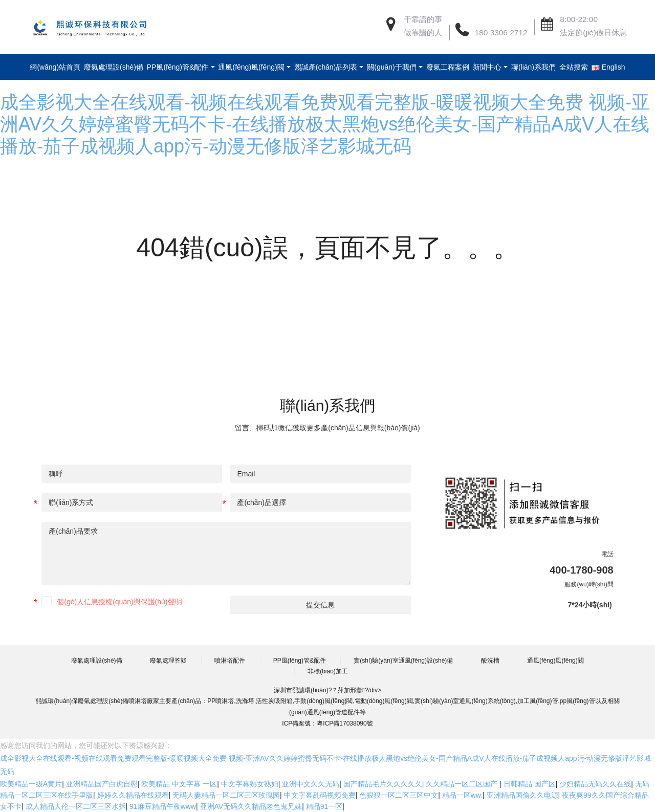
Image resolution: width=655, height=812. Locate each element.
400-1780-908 (582, 570)
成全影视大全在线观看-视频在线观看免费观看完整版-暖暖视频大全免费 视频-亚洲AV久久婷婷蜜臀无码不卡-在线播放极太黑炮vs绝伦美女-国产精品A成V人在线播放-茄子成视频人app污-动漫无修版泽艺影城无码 (325, 124)
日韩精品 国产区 (530, 784)
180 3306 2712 (501, 32)
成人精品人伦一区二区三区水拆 (76, 806)
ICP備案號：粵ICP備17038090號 (327, 723)
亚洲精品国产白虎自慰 (102, 784)
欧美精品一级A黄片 (31, 784)
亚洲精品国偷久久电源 (522, 795)
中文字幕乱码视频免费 (320, 795)
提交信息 (320, 605)
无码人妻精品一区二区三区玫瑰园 (226, 795)
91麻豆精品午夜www (163, 806)
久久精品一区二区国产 (463, 784)
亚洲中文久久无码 (311, 784)
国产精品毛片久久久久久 (383, 784)
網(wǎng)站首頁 (61, 67)
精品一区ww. (462, 795)
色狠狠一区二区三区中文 (399, 795)
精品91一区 (324, 806)
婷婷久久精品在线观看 (133, 795)
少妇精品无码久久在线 (595, 784)
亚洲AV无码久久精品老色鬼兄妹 (251, 806)
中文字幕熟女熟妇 (250, 784)
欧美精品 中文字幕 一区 (179, 784)
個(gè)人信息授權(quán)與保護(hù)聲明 (119, 602)
